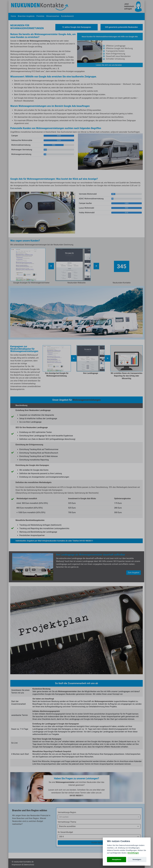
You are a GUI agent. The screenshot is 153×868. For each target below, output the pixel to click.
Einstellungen (133, 853)
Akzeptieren (117, 859)
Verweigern (137, 859)
